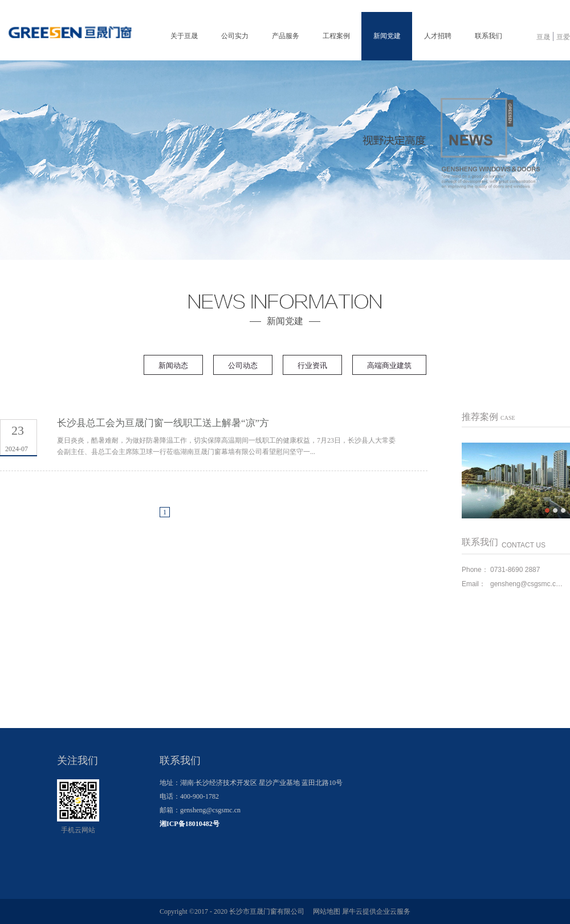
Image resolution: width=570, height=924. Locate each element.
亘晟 (543, 37)
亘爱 (563, 37)
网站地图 (325, 911)
